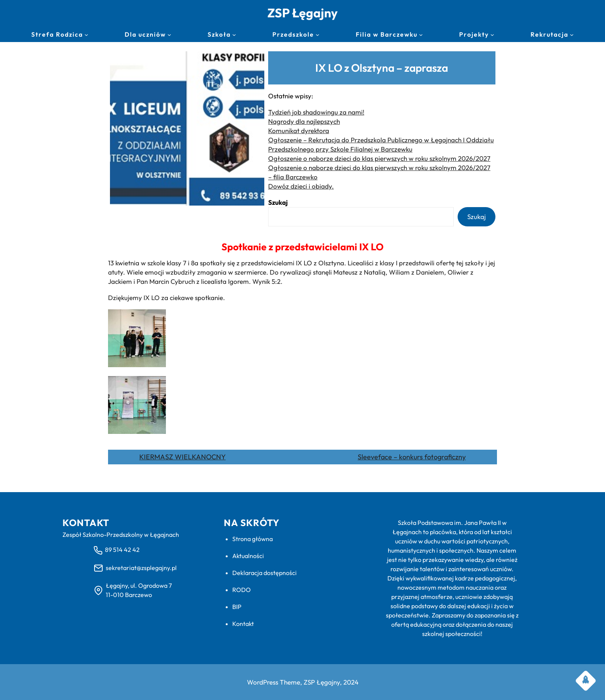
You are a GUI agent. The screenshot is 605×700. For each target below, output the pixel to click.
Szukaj (278, 202)
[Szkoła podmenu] (234, 35)
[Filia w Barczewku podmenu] (421, 35)
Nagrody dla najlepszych (304, 121)
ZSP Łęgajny (302, 13)
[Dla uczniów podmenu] (169, 35)
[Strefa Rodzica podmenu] (86, 35)
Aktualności (248, 556)
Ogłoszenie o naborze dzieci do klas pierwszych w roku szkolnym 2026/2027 (379, 158)
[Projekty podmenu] (492, 35)
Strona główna (253, 539)
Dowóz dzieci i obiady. (301, 186)
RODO (242, 590)
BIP (237, 607)
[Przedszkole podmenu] (318, 35)
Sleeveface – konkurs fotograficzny (412, 457)
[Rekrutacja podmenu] (572, 35)
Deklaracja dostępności (264, 573)
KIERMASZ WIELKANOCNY (183, 457)
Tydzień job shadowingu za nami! (316, 112)
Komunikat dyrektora (299, 131)
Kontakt (243, 624)
